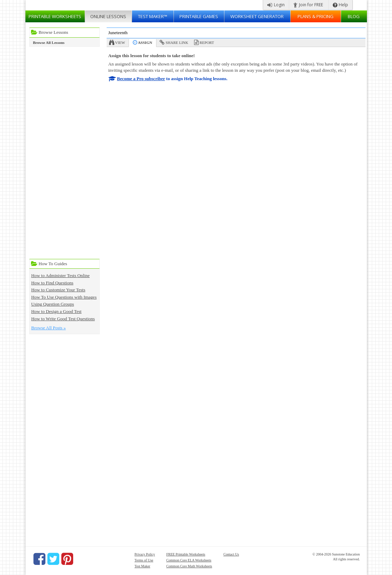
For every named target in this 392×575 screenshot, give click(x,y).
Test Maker (142, 566)
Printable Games (199, 16)
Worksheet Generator (257, 16)
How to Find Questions (52, 283)
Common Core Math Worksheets (189, 566)
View (120, 43)
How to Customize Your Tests (58, 290)
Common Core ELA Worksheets (189, 560)
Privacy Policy (145, 554)
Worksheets (55, 16)
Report (207, 43)
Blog (354, 16)
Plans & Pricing (316, 16)
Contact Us (231, 554)
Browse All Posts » (49, 328)
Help (340, 5)
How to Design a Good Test (56, 311)
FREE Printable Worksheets (186, 554)
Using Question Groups (53, 304)
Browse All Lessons (49, 43)
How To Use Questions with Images (64, 297)
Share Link (177, 43)
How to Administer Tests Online (61, 275)
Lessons (108, 16)
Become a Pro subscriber (141, 79)
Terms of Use (144, 560)
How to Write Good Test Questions (63, 319)
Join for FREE (308, 5)
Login (276, 5)
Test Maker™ (153, 16)
